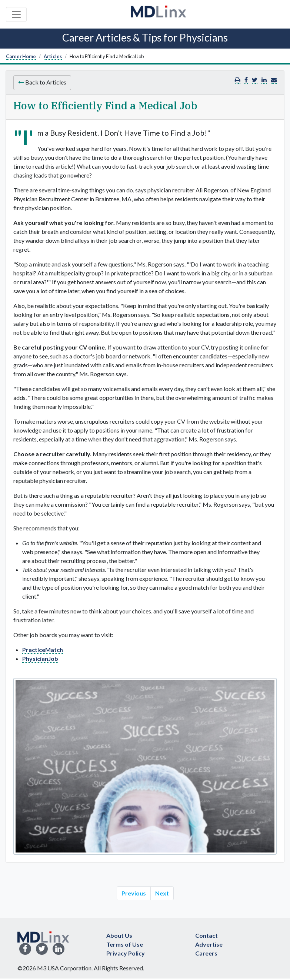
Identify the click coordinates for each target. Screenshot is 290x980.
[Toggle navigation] (16, 14)
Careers (206, 953)
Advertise (209, 944)
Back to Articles (42, 82)
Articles (53, 56)
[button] (274, 80)
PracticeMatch (43, 650)
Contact (206, 935)
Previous (134, 893)
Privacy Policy (126, 953)
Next (162, 893)
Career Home (21, 56)
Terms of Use (125, 944)
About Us (119, 935)
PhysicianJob (40, 658)
